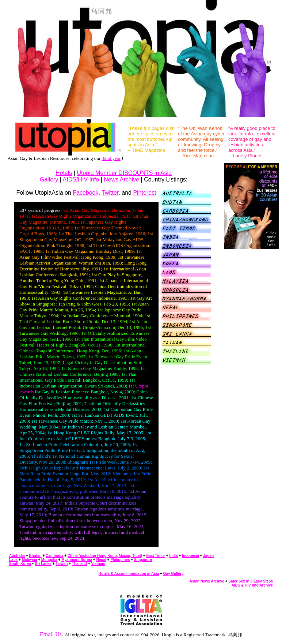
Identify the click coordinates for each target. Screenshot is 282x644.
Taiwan (62, 564)
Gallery (49, 179)
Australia (17, 556)
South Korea (20, 564)
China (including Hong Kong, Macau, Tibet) (105, 556)
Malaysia (30, 560)
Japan (208, 556)
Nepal (101, 560)
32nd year (111, 158)
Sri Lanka (43, 564)
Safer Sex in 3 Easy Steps (251, 581)
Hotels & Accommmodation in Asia (129, 574)
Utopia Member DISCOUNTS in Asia (124, 173)
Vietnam (98, 564)
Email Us (51, 634)
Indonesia (190, 556)
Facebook (85, 193)
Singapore (143, 560)
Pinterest (144, 193)
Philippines (120, 560)
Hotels (64, 173)
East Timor (156, 556)
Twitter (110, 193)
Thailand (79, 564)
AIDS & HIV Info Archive (252, 585)
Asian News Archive (207, 581)
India (173, 556)
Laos (13, 560)
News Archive (121, 179)
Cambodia (54, 556)
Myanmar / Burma (77, 560)
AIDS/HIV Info (81, 179)
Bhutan (35, 556)
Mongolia (49, 560)
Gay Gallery (174, 574)
